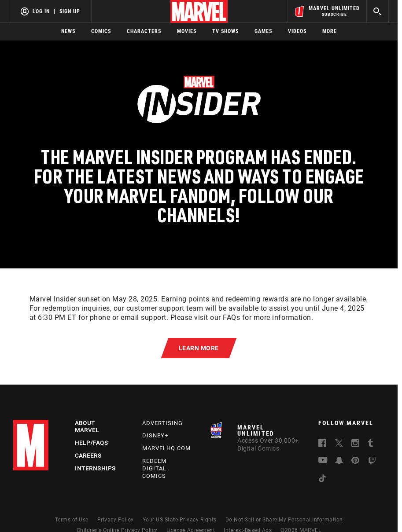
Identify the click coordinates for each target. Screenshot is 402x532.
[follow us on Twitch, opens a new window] (372, 462)
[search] (378, 11)
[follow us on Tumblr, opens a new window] (371, 444)
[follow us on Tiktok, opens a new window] (322, 480)
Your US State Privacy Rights (180, 520)
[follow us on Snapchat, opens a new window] (339, 462)
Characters (144, 31)
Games (263, 31)
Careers (88, 456)
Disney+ (155, 435)
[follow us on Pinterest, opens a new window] (355, 461)
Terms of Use (72, 520)
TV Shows (225, 31)
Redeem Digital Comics (154, 468)
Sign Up (70, 11)
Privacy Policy (116, 520)
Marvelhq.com (166, 448)
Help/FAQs (92, 443)
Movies (187, 31)
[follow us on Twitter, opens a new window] (339, 444)
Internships (95, 468)
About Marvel (87, 427)
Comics (101, 31)
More (330, 31)
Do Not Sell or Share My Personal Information (284, 520)
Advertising (162, 423)
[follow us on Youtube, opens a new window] (323, 461)
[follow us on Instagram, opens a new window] (355, 444)
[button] (199, 348)
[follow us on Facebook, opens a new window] (322, 444)
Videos (297, 31)
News (68, 31)
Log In (41, 11)
